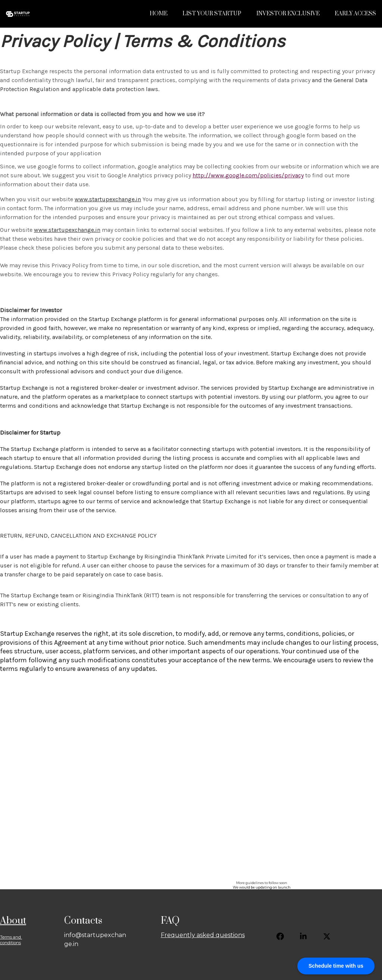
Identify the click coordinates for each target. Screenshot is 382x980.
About (13, 921)
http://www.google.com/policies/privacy (248, 175)
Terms (6, 937)
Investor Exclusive (288, 14)
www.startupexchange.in (108, 199)
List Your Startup (212, 14)
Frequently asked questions (203, 935)
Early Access (355, 14)
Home (159, 14)
